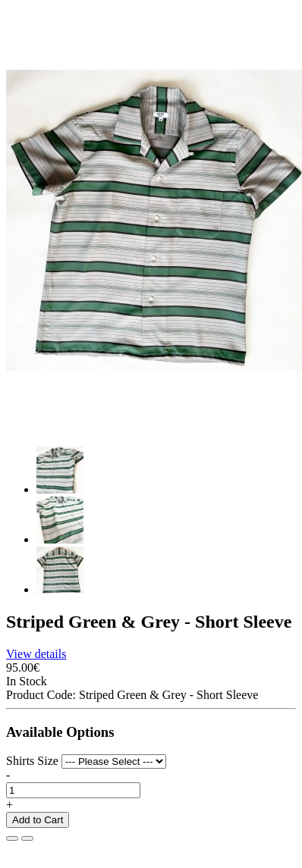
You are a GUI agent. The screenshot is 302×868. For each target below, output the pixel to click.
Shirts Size (32, 761)
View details (36, 654)
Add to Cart (38, 820)
